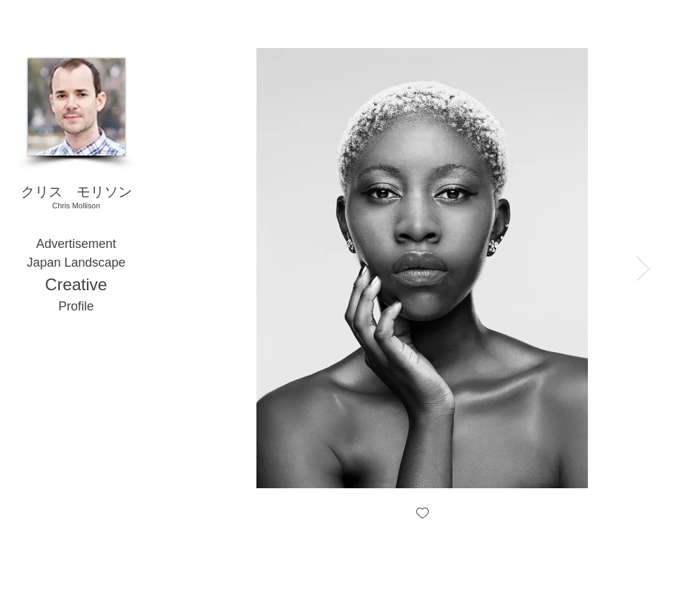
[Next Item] (643, 268)
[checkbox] (422, 514)
